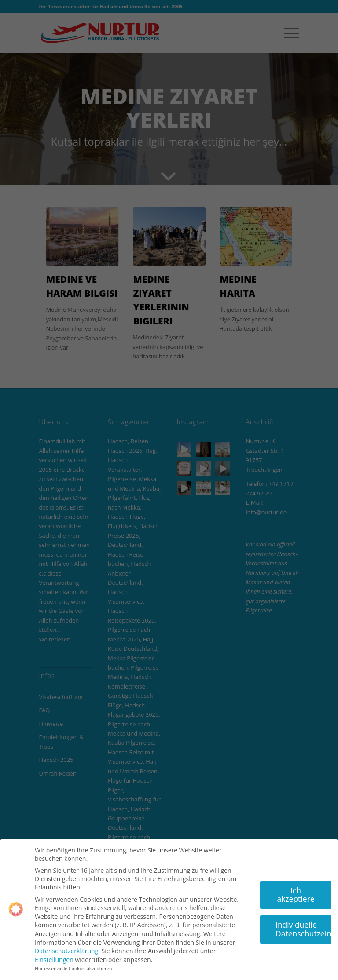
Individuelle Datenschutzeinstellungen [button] (303, 925)
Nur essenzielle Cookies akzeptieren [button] (73, 965)
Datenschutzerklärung (66, 947)
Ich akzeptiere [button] (296, 891)
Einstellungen (54, 956)
